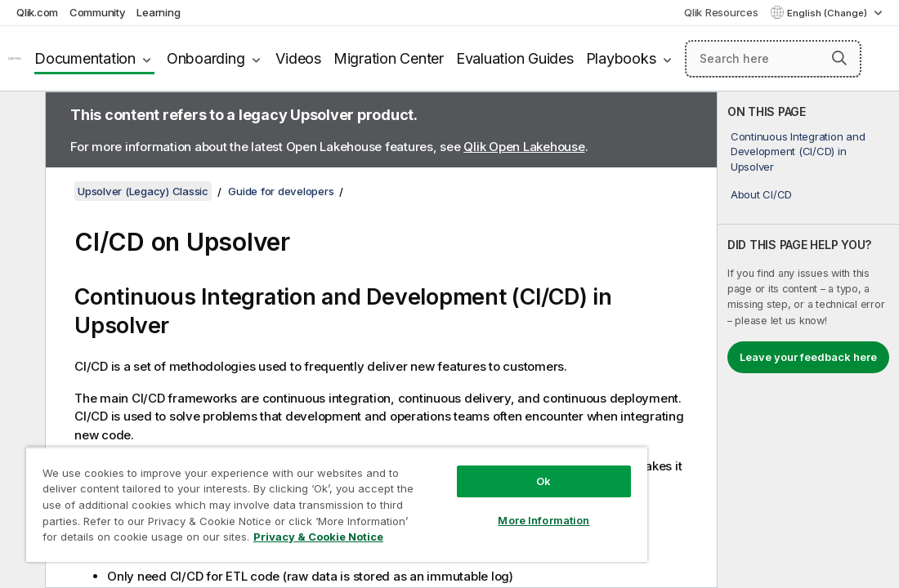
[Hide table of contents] (20, 117)
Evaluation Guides (515, 58)
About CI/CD (761, 194)
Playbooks (621, 58)
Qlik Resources (721, 12)
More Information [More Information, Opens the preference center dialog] (459, 492)
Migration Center (389, 58)
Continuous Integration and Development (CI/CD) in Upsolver (798, 151)
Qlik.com (37, 12)
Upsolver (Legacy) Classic (143, 191)
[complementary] (808, 340)
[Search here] (773, 59)
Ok (459, 452)
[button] (839, 58)
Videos (298, 58)
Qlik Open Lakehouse (524, 147)
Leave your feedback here (808, 357)
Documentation (85, 58)
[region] (287, 490)
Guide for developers (281, 191)
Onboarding (206, 58)
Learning (158, 12)
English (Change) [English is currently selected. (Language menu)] (828, 13)
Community (98, 12)
